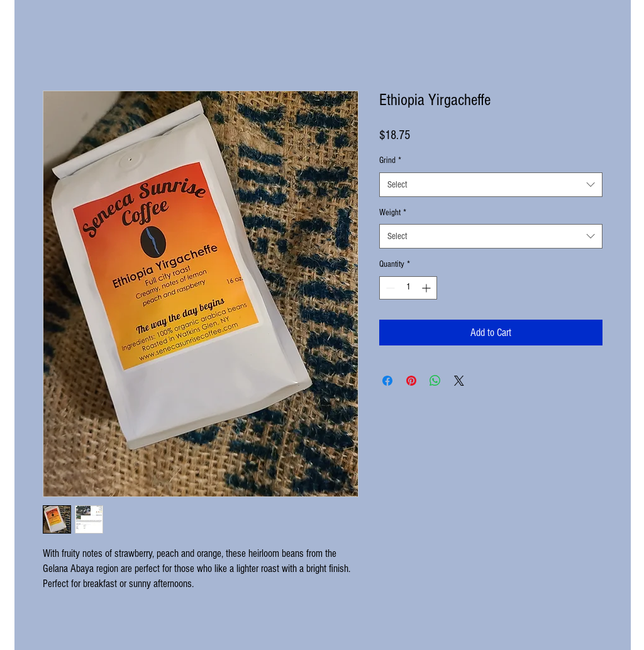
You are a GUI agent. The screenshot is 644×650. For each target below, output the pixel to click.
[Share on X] (459, 381)
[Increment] (427, 288)
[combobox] (491, 185)
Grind (390, 160)
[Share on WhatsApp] (435, 381)
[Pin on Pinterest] (411, 381)
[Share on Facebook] (387, 381)
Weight (393, 213)
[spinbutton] (408, 288)
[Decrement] (389, 288)
